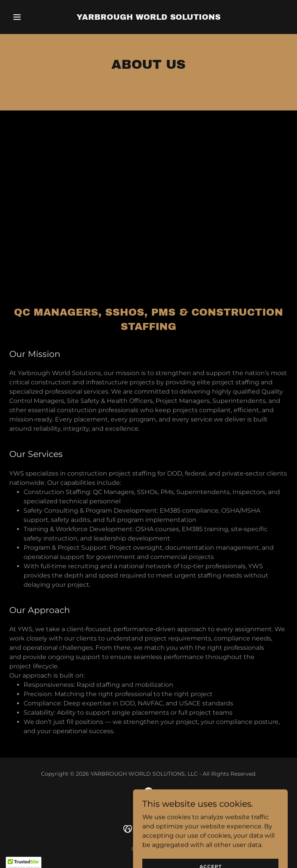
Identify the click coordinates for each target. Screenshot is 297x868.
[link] (148, 18)
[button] (30, 17)
